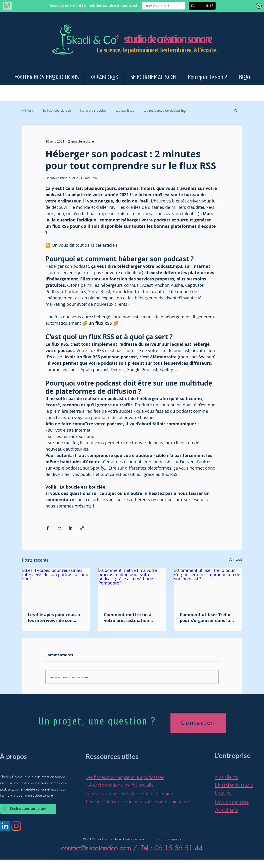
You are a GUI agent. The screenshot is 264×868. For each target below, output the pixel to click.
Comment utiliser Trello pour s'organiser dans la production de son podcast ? (208, 618)
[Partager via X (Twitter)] (59, 528)
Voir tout (235, 559)
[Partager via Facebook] (48, 528)
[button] (236, 110)
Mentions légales (168, 839)
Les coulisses (125, 110)
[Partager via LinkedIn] (71, 528)
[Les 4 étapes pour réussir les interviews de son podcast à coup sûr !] (56, 587)
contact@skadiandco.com (96, 848)
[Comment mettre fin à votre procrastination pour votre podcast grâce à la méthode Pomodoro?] (132, 587)
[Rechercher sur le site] (28, 809)
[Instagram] (16, 826)
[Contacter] (198, 723)
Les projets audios (93, 110)
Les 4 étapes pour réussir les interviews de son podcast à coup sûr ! (54, 618)
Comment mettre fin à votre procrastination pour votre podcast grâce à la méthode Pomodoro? (132, 618)
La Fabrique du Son (57, 110)
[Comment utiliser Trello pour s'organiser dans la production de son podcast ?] (208, 587)
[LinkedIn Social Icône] (5, 826)
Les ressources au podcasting (165, 110)
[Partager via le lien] (82, 528)
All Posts (28, 110)
